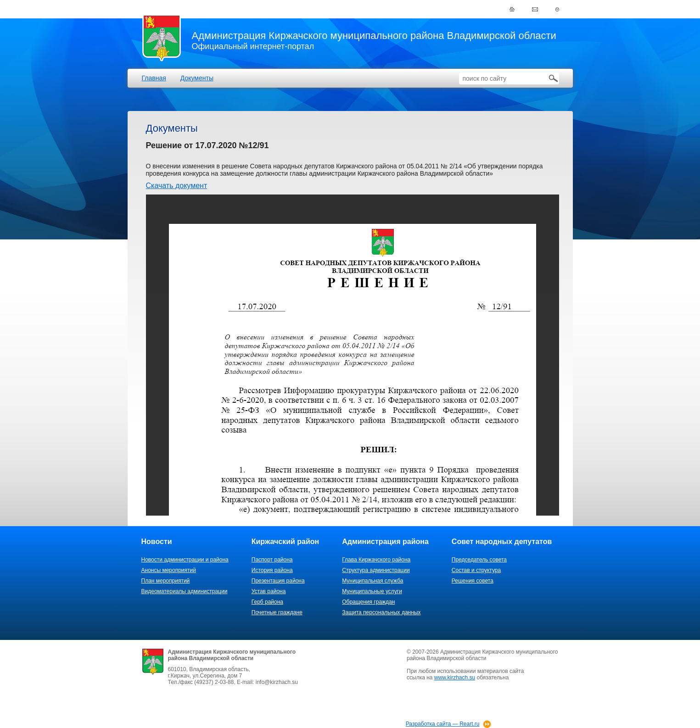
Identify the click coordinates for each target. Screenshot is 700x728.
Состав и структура (476, 570)
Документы (197, 78)
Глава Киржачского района (376, 560)
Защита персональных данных (381, 612)
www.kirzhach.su (455, 678)
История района (272, 570)
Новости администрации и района (185, 560)
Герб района (267, 602)
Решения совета (473, 581)
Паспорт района (272, 560)
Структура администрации (376, 570)
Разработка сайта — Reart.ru (443, 724)
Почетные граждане (277, 612)
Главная (154, 78)
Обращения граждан (368, 602)
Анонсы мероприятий (169, 570)
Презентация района (278, 581)
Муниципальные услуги (372, 591)
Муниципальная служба (372, 581)
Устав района (269, 591)
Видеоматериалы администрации (185, 591)
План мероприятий (166, 581)
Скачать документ (177, 186)
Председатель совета (479, 560)
